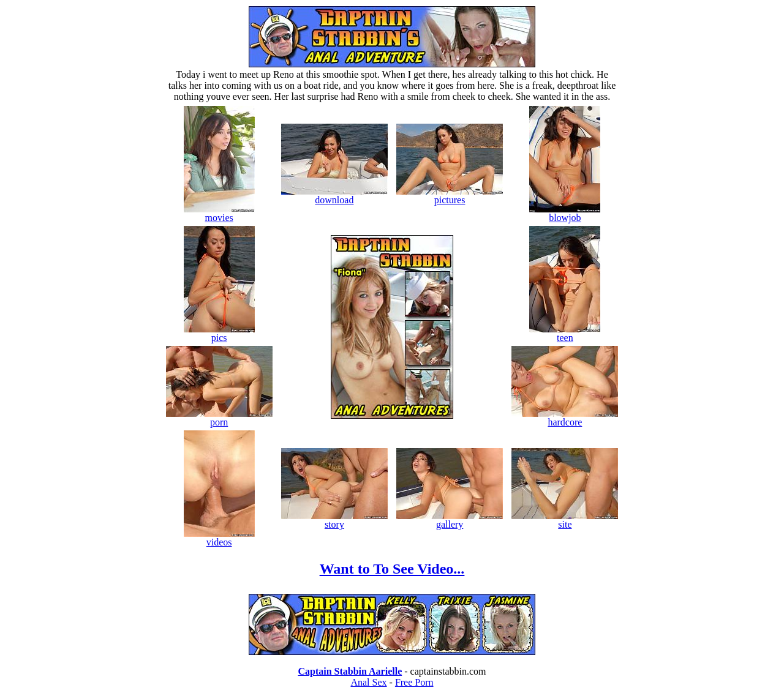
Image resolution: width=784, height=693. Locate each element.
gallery (450, 520)
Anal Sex (368, 682)
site (565, 520)
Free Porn (414, 682)
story (334, 520)
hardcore (565, 418)
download (334, 196)
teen (565, 333)
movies (219, 213)
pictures (450, 196)
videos (219, 538)
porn (219, 418)
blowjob (565, 213)
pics (219, 333)
